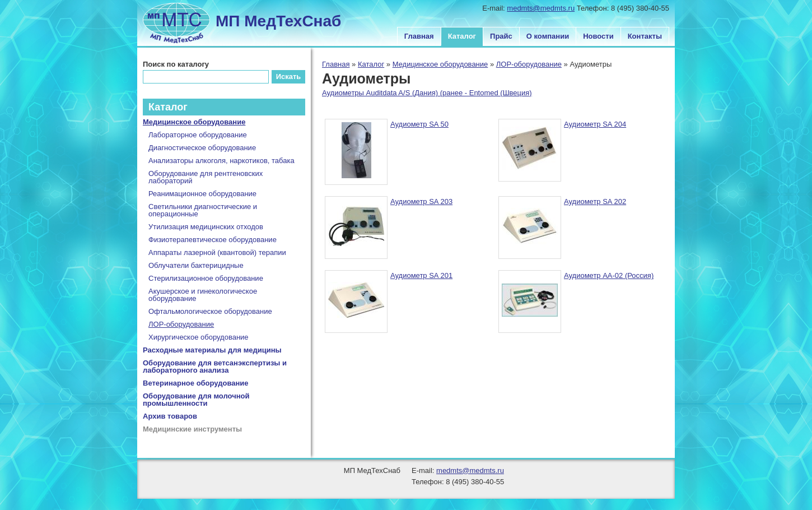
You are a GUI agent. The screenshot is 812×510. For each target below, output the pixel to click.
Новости (598, 36)
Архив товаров (170, 416)
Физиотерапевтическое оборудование (213, 240)
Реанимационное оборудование (202, 194)
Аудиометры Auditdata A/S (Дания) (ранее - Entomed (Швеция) (427, 93)
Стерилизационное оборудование (206, 278)
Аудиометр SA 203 (421, 201)
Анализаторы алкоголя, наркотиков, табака (221, 161)
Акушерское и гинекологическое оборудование (203, 295)
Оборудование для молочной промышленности (196, 400)
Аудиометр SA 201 (421, 275)
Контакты (645, 36)
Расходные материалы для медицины (212, 350)
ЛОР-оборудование (529, 64)
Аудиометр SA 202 (595, 201)
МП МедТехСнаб (278, 21)
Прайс (501, 36)
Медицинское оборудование (440, 64)
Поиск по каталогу (176, 64)
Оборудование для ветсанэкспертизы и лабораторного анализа (215, 367)
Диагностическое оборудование (202, 148)
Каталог (462, 36)
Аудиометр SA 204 (595, 124)
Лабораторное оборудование (198, 135)
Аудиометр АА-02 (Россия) (609, 275)
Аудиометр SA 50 (419, 124)
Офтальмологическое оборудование (210, 311)
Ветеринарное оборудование (196, 383)
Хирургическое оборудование (199, 337)
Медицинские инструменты (192, 429)
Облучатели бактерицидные (196, 265)
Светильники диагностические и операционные (203, 210)
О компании (548, 36)
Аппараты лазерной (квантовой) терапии (217, 252)
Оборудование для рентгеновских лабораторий (206, 177)
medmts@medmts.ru (541, 8)
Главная (419, 36)
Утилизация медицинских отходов (206, 227)
